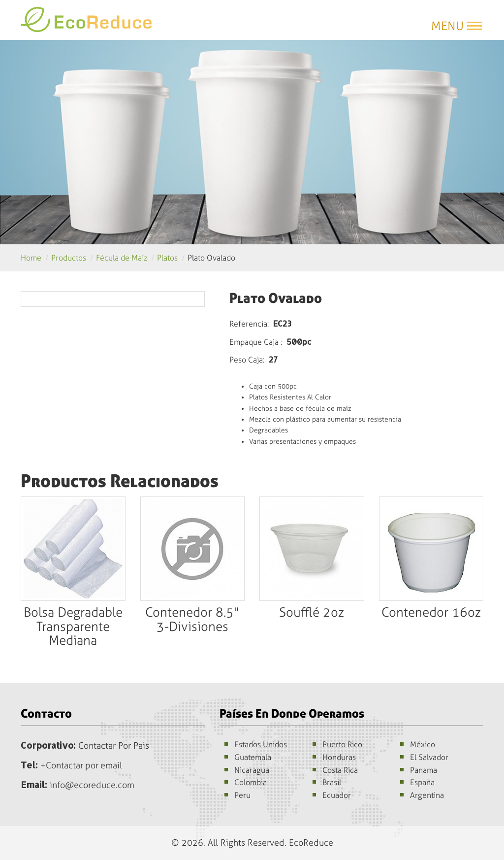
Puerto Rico (342, 744)
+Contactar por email (82, 765)
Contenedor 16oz (431, 612)
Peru (242, 795)
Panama (424, 770)
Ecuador (337, 795)
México (423, 744)
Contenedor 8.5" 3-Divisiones (192, 620)
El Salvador (429, 757)
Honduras (339, 757)
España (422, 782)
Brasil (332, 782)
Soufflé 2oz (312, 612)
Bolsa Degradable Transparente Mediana (73, 627)
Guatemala (253, 757)
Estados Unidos (261, 744)
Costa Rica (340, 770)
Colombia (251, 782)
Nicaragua (252, 770)
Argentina (427, 795)
